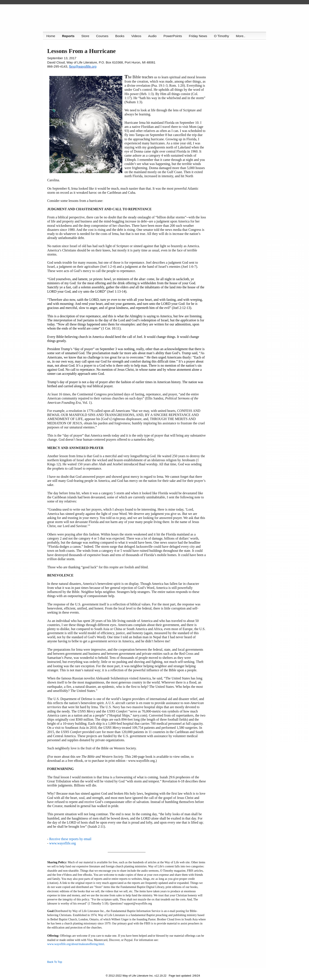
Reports (68, 36)
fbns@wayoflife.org (83, 66)
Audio (154, 36)
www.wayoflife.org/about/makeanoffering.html (76, 944)
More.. (243, 36)
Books (121, 36)
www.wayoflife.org (62, 843)
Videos (137, 36)
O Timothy (223, 36)
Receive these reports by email (70, 839)
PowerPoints (174, 36)
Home (51, 36)
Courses (103, 36)
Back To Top (55, 962)
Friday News (200, 36)
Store (86, 36)
